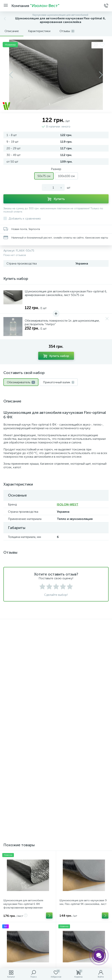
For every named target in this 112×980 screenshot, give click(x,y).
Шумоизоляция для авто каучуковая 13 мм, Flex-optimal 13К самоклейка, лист (84, 742)
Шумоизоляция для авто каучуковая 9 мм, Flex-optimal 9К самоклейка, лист (83, 671)
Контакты (56, 880)
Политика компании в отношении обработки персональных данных (56, 951)
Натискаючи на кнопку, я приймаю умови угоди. (59, 853)
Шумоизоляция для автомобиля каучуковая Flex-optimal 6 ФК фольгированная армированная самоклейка (23, 674)
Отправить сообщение (56, 844)
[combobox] (12, 803)
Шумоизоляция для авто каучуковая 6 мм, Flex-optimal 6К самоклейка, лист (27, 742)
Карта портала (56, 905)
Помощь (56, 917)
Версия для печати (56, 868)
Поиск (56, 893)
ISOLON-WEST (68, 504)
